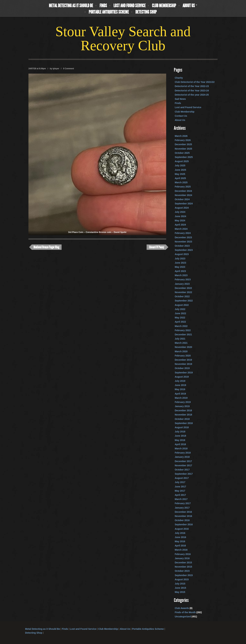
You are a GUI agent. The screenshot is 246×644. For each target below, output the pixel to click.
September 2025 (184, 157)
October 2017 (182, 470)
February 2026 (183, 140)
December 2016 (183, 512)
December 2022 (183, 288)
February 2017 (183, 503)
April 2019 (180, 394)
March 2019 (181, 398)
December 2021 (183, 334)
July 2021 (180, 339)
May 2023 (180, 267)
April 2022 (180, 322)
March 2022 (181, 326)
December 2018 (183, 410)
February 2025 (183, 187)
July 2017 (180, 482)
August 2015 (182, 579)
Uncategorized (183, 617)
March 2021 (181, 343)
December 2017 (183, 461)
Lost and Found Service (130, 6)
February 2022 (183, 330)
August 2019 (182, 377)
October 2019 (182, 368)
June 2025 (180, 170)
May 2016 (180, 541)
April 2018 (180, 444)
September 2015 (184, 575)
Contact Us (181, 116)
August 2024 (182, 208)
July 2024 (180, 212)
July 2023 (180, 259)
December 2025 (183, 144)
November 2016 (183, 516)
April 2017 (180, 495)
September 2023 (184, 250)
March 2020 (181, 351)
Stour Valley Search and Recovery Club (123, 38)
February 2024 (183, 233)
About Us (190, 6)
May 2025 (180, 174)
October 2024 (182, 199)
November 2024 (183, 195)
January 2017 (182, 508)
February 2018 (183, 453)
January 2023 (182, 284)
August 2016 (182, 529)
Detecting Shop (146, 12)
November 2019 (183, 364)
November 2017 (183, 465)
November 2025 (183, 149)
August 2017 (182, 478)
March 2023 (181, 275)
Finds (103, 6)
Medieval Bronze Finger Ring (46, 247)
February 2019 (183, 402)
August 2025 (182, 161)
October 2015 (182, 571)
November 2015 (183, 567)
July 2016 (180, 533)
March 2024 (181, 229)
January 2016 (182, 558)
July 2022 (180, 309)
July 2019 (180, 381)
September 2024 (184, 204)
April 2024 (180, 225)
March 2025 (181, 182)
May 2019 (180, 389)
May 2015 (180, 592)
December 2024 (183, 191)
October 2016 (182, 520)
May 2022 (180, 318)
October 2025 (182, 153)
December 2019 (183, 360)
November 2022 (183, 292)
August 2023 (182, 254)
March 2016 (181, 550)
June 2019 (180, 385)
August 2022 (182, 305)
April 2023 (180, 271)
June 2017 (180, 487)
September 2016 (184, 524)
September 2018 (184, 423)
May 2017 (180, 491)
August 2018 (182, 427)
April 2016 (180, 546)
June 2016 (180, 537)
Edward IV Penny (156, 247)
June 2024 (180, 216)
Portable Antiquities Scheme (109, 12)
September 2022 (184, 301)
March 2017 (181, 499)
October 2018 (182, 419)
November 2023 (183, 242)
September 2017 (184, 474)
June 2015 (180, 588)
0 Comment (69, 69)
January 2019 (182, 406)
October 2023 (182, 246)
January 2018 (182, 457)
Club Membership (164, 6)
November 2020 (183, 347)
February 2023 (183, 279)
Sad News (180, 99)
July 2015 (180, 584)
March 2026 (181, 136)
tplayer (56, 69)
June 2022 (180, 313)
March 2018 (181, 449)
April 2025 (180, 178)
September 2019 (184, 373)
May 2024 (180, 220)
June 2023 (180, 263)
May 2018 (180, 440)
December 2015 (183, 563)
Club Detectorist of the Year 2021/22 (195, 82)
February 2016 (183, 554)
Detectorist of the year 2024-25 (192, 95)
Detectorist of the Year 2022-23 (192, 86)
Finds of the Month (185, 612)
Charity (179, 78)
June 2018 (180, 436)
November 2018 (183, 415)
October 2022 (182, 296)
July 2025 (180, 165)
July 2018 (180, 432)
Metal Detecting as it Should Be (71, 6)
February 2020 (183, 356)
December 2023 (183, 237)
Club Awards (182, 608)
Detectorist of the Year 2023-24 (192, 91)
